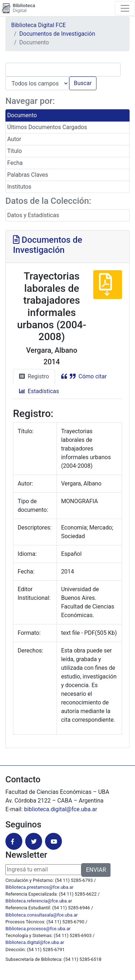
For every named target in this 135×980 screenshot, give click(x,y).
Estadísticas (39, 391)
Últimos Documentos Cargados (47, 127)
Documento (22, 115)
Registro (34, 376)
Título (15, 151)
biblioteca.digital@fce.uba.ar (61, 809)
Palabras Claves (28, 175)
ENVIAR (96, 870)
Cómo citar (84, 376)
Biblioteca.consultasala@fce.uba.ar (42, 915)
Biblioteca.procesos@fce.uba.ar (38, 929)
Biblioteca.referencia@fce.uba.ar (39, 901)
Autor (14, 139)
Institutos (19, 187)
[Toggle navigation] (125, 8)
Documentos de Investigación (57, 34)
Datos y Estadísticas (33, 215)
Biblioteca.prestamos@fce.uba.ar (39, 887)
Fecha (15, 163)
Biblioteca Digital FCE (39, 25)
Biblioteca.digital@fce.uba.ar (35, 942)
